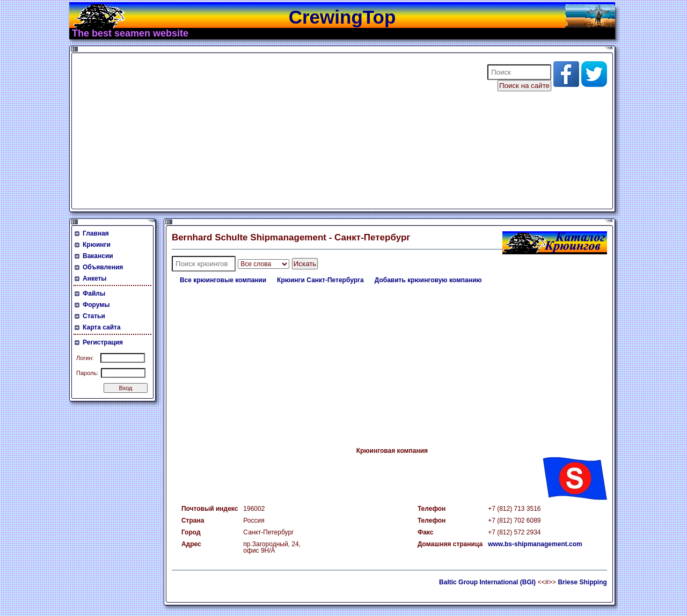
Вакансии (98, 256)
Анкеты (95, 278)
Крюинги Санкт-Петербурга (320, 280)
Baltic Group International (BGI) (487, 582)
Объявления (103, 267)
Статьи (94, 316)
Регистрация (103, 342)
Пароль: (87, 373)
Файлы (94, 294)
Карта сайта (102, 327)
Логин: (85, 358)
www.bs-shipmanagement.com (535, 544)
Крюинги (97, 245)
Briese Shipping (582, 582)
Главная (96, 233)
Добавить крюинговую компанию (428, 280)
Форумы (96, 305)
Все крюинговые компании (223, 280)
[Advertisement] (273, 131)
